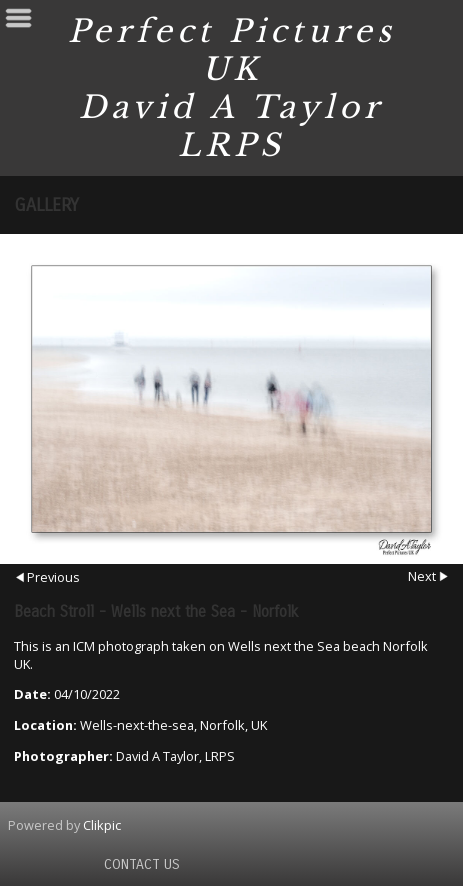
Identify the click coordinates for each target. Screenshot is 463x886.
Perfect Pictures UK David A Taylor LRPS (232, 88)
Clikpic (102, 825)
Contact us (142, 864)
